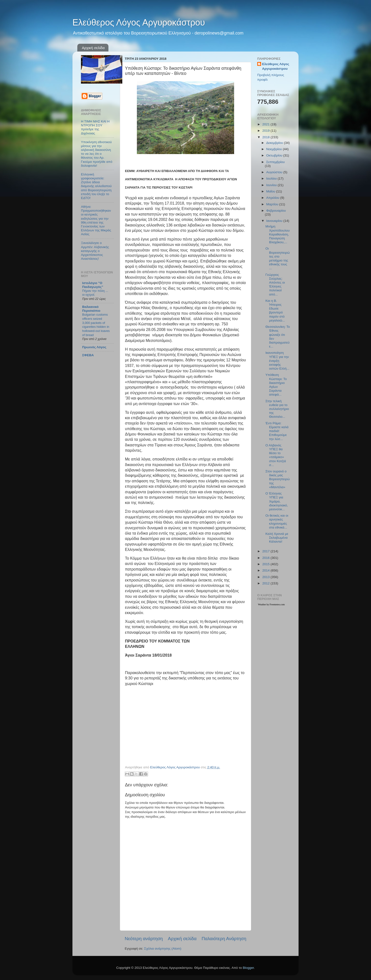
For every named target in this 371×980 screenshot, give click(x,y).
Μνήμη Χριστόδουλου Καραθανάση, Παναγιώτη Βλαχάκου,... (278, 234)
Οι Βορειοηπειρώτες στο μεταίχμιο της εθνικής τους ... (278, 258)
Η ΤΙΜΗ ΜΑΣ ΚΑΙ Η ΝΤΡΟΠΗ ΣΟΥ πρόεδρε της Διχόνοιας (95, 127)
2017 (266, 551)
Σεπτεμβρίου (275, 162)
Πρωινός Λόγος (94, 347)
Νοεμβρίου (274, 149)
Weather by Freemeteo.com (271, 604)
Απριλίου (273, 198)
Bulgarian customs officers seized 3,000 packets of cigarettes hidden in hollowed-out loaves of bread (96, 325)
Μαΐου (271, 191)
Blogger (248, 968)
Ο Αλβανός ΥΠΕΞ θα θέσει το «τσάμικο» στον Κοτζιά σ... (276, 455)
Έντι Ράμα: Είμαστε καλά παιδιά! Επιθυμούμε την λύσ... (277, 431)
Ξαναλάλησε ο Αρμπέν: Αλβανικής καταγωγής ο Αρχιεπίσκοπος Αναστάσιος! (95, 251)
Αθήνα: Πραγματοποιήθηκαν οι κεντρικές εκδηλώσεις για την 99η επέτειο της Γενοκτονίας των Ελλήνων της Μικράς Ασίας (96, 220)
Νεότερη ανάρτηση (144, 939)
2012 (266, 583)
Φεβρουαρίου (276, 211)
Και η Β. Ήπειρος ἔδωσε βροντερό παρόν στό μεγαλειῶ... (275, 311)
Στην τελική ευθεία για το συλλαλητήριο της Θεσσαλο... (277, 409)
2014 (266, 570)
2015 (266, 564)
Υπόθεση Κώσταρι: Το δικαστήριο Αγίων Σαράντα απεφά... (276, 385)
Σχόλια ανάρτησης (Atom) (163, 949)
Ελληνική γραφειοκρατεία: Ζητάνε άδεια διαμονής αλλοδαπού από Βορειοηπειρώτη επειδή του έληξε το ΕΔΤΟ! (96, 186)
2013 (266, 577)
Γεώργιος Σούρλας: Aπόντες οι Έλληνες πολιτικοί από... (275, 285)
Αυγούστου (275, 172)
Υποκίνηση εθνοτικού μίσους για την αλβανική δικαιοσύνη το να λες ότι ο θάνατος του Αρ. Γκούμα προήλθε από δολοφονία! (97, 154)
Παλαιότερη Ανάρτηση (224, 939)
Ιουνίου (272, 185)
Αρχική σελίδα (93, 48)
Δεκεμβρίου (275, 143)
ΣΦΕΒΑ (88, 355)
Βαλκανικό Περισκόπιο (91, 309)
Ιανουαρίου (275, 221)
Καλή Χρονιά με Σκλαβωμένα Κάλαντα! (277, 538)
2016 (266, 558)
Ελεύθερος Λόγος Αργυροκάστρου (139, 22)
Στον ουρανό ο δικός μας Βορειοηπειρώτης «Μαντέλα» (278, 479)
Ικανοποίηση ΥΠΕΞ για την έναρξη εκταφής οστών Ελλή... (277, 361)
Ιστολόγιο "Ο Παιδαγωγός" (93, 285)
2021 (266, 124)
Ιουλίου (272, 178)
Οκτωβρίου (275, 155)
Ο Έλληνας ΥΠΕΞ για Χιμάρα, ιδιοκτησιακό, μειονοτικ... (277, 501)
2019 (266, 131)
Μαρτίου (273, 204)
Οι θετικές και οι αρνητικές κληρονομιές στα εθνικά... (277, 521)
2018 (266, 137)
